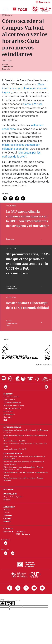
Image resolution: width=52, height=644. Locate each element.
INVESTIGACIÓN (10, 494)
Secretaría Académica (12, 402)
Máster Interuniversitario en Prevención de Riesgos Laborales (23, 479)
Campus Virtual (33, 104)
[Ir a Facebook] (10, 588)
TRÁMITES (8, 516)
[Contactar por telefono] (6, 387)
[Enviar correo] (23, 198)
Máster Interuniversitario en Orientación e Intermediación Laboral (26, 474)
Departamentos (9, 414)
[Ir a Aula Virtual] (30, 380)
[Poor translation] (10, 603)
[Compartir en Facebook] (17, 198)
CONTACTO (8, 528)
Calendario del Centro (12, 408)
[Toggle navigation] (6, 9)
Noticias (7, 510)
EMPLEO (7, 521)
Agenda (7, 513)
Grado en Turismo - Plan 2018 (15, 449)
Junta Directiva (9, 400)
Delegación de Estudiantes (14, 405)
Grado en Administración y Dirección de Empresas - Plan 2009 (25, 445)
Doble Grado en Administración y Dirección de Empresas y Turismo (26, 431)
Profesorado (8, 411)
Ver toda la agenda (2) (44, 365)
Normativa (7, 417)
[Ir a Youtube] (34, 588)
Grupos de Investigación (13, 497)
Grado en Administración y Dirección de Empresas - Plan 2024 (25, 437)
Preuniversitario (8, 67)
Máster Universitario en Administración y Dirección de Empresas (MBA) (24, 457)
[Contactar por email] (13, 553)
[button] (40, 2)
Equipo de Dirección (11, 397)
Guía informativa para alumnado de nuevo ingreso (24, 88)
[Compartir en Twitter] (11, 198)
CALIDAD (7, 518)
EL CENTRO (8, 394)
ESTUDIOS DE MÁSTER (13, 453)
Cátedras (7, 500)
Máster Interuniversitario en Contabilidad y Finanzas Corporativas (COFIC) (23, 468)
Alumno (5, 64)
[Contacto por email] (46, 387)
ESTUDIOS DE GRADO (12, 427)
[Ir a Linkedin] (42, 588)
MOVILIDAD (8, 490)
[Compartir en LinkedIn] (5, 198)
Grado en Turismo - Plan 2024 (15, 441)
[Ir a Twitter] (18, 588)
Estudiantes (6, 69)
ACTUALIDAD (9, 507)
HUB (5, 420)
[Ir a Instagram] (26, 588)
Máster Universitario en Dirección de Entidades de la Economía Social (24, 463)
